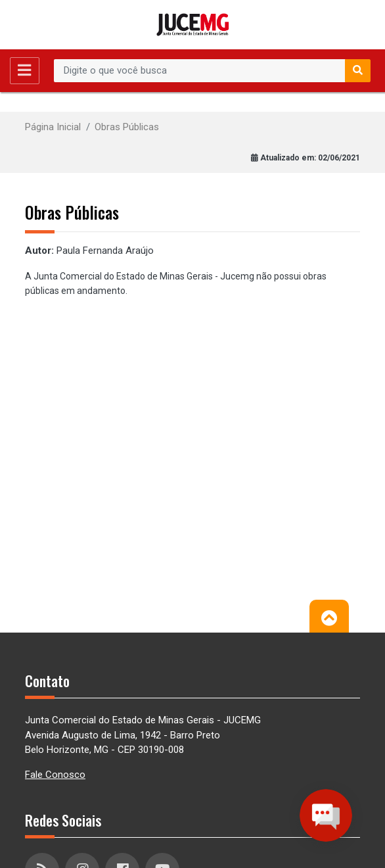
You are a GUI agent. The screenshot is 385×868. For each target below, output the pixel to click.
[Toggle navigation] (25, 71)
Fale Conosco (55, 775)
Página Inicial (53, 127)
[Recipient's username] (200, 71)
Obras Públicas (127, 127)
